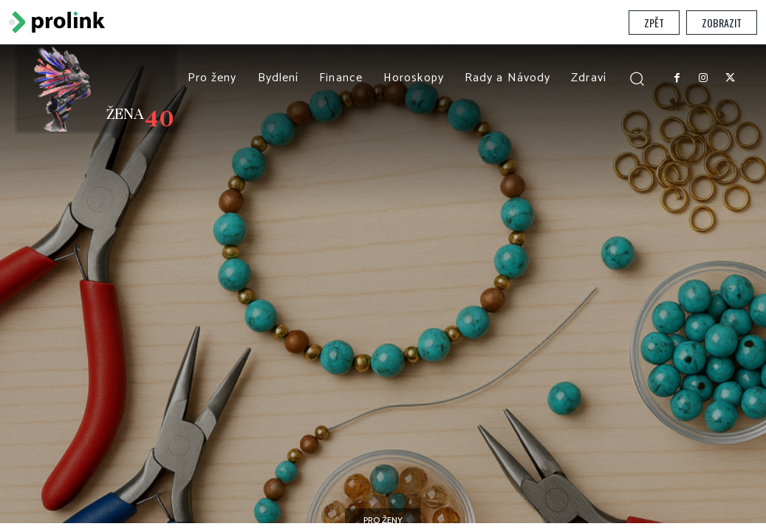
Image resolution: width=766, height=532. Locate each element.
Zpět (654, 23)
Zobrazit (722, 23)
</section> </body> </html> (383, 284)
